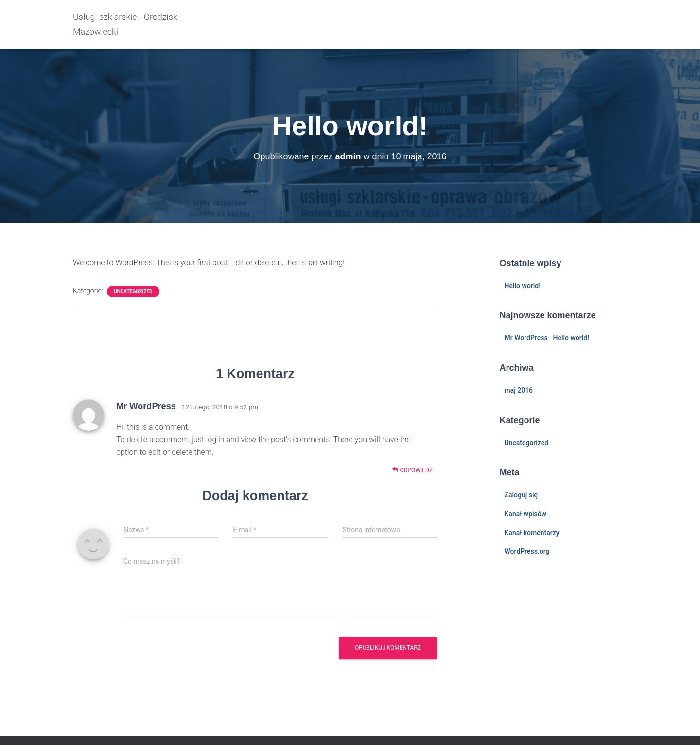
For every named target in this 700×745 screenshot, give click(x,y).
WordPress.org (527, 551)
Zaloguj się (521, 495)
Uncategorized (133, 291)
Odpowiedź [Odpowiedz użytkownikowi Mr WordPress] (412, 470)
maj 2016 (519, 390)
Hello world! (523, 286)
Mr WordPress (146, 406)
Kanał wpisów (526, 514)
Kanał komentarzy (532, 533)
